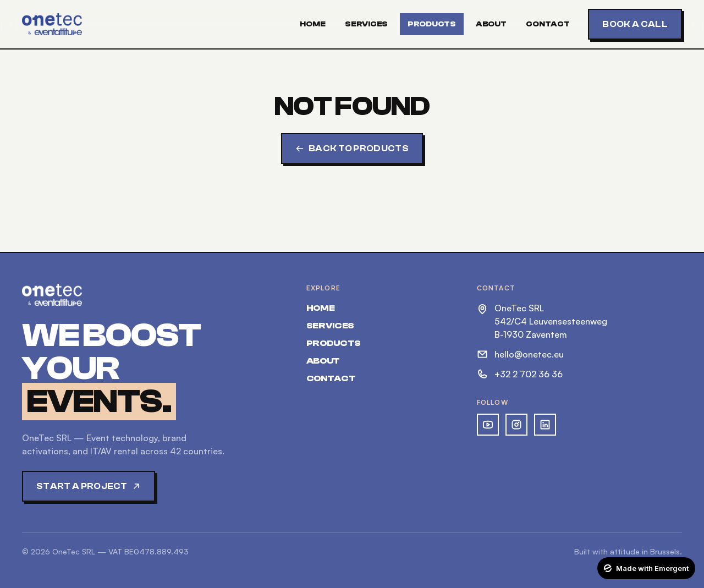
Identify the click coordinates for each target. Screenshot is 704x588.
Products (432, 24)
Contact (548, 24)
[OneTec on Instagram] (516, 425)
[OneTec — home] (52, 24)
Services (366, 24)
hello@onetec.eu (520, 354)
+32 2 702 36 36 (520, 374)
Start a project (89, 486)
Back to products (352, 149)
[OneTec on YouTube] (488, 425)
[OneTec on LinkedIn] (545, 425)
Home (312, 24)
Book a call (635, 24)
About (491, 24)
